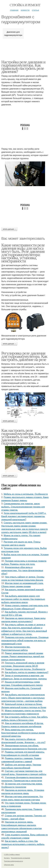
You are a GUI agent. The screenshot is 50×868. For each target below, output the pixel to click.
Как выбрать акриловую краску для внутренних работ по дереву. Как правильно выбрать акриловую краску (23, 599)
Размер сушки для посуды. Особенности (25, 669)
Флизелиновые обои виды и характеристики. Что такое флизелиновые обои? (22, 571)
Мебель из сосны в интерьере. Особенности (26, 494)
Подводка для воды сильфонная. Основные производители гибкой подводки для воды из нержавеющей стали (25, 641)
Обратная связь (9, 865)
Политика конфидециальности (13, 861)
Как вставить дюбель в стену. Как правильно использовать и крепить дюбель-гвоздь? (23, 844)
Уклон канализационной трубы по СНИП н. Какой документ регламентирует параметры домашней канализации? (24, 516)
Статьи (35, 10)
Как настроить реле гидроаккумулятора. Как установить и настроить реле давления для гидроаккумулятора (25, 437)
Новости (25, 10)
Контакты (7, 858)
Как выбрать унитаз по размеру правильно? (27, 672)
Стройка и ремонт (25, 5)
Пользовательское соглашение (21, 858)
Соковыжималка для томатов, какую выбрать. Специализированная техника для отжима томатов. (23, 507)
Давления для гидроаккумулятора (13, 34)
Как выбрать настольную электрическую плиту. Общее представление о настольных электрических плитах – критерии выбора (23, 698)
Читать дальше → (9, 229)
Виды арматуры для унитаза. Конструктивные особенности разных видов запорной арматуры (23, 733)
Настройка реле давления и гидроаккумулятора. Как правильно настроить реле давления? (23, 67)
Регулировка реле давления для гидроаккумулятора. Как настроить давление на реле (24, 356)
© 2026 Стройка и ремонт (12, 855)
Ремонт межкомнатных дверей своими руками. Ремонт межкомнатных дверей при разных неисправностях (23, 656)
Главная (14, 10)
